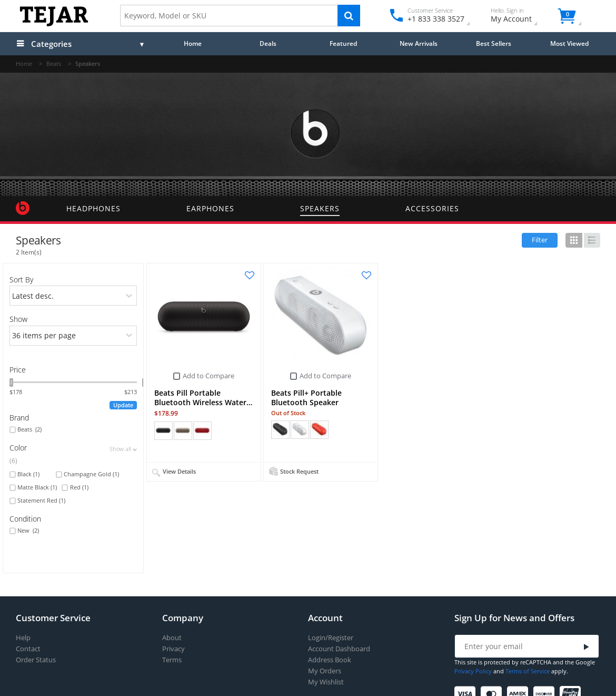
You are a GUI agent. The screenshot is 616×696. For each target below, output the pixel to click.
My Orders (325, 671)
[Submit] (587, 647)
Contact (28, 649)
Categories (51, 44)
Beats (29, 429)
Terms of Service (528, 671)
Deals (268, 43)
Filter (540, 240)
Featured (343, 43)
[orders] (73, 296)
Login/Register (331, 638)
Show (18, 319)
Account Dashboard (339, 649)
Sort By (21, 280)
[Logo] (54, 24)
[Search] (349, 16)
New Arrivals (419, 43)
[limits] (73, 336)
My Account (520, 17)
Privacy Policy (473, 671)
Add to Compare (208, 376)
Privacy (173, 649)
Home (193, 43)
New (28, 531)
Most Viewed (569, 43)
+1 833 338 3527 (435, 19)
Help (23, 638)
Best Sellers (494, 43)
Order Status (36, 660)
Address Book (330, 660)
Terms (172, 660)
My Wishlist (326, 682)
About (172, 638)
